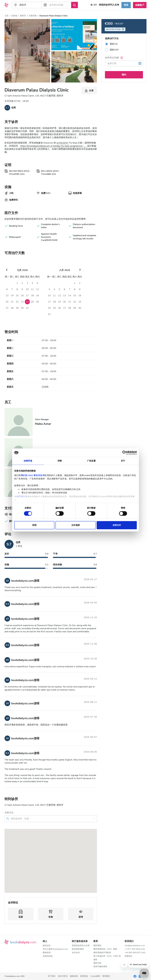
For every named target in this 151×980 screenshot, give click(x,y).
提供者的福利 (78, 949)
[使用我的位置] (94, 819)
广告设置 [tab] (91, 461)
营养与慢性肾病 (100, 967)
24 (27, 302)
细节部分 (21, 497)
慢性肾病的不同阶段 (102, 953)
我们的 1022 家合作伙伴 (33, 475)
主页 (6, 16)
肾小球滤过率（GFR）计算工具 (107, 956)
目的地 (14, 16)
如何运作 (47, 946)
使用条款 (84, 976)
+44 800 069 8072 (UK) (135, 953)
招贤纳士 (129, 956)
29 (17, 308)
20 (7, 302)
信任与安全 (63, 976)
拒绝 (34, 525)
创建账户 (140, 5)
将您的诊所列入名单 (81, 946)
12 (37, 289)
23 (22, 302)
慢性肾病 (97, 946)
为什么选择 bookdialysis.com (55, 949)
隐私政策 (74, 976)
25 (32, 302)
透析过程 (97, 963)
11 (32, 289)
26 (37, 302)
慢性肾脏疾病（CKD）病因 (105, 949)
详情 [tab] (60, 461)
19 (37, 296)
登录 (126, 5)
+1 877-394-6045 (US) (135, 949)
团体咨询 (47, 953)
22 (17, 302)
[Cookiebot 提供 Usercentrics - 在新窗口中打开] (124, 453)
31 (27, 308)
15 (17, 296)
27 (7, 308)
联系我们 (106, 976)
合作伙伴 (76, 953)
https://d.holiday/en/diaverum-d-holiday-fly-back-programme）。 (53, 146)
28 (12, 308)
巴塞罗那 (33, 16)
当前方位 (9, 813)
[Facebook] (135, 976)
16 (22, 296)
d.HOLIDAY (62, 143)
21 (12, 302)
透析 (95, 960)
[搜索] (75, 5)
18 (32, 296)
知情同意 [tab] (28, 461)
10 (27, 289)
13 (7, 296)
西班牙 (23, 16)
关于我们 (52, 976)
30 (22, 308)
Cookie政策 (95, 976)
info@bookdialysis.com (135, 946)
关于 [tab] (123, 461)
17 (27, 296)
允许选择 (75, 525)
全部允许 (117, 525)
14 (12, 296)
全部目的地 (48, 956)
